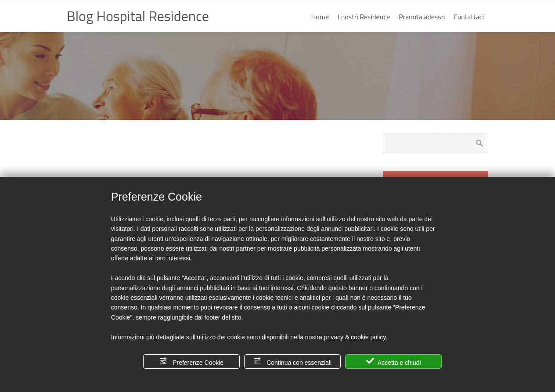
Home (320, 17)
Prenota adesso (422, 17)
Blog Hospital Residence (138, 16)
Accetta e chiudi (394, 361)
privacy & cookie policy (355, 337)
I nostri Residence (364, 17)
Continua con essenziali (292, 361)
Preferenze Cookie (191, 361)
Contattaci (469, 17)
